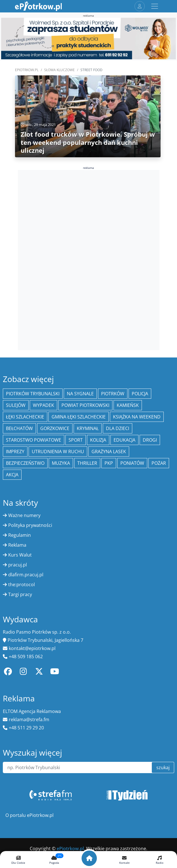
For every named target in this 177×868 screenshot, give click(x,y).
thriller (87, 463)
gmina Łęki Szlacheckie (79, 417)
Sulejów (16, 405)
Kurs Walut (20, 555)
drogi (150, 440)
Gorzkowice (55, 428)
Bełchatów (19, 428)
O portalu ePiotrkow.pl (29, 815)
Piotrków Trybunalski (33, 394)
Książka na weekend (137, 417)
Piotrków (113, 394)
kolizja (98, 440)
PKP (109, 463)
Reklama (17, 545)
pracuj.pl (18, 565)
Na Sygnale (80, 394)
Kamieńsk (128, 405)
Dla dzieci (118, 428)
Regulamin (20, 535)
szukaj (163, 767)
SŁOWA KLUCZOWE (59, 70)
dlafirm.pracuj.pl (26, 575)
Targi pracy (20, 594)
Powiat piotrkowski (85, 405)
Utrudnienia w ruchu (58, 452)
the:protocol (22, 585)
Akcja (12, 475)
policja (140, 394)
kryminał (88, 428)
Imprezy (15, 452)
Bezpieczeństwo (25, 463)
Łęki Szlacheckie (25, 417)
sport (76, 440)
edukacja (124, 440)
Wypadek (43, 405)
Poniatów (132, 463)
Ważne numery (24, 515)
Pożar (159, 463)
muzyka (61, 463)
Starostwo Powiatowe (34, 440)
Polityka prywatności (30, 525)
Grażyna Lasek (109, 452)
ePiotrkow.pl (27, 70)
